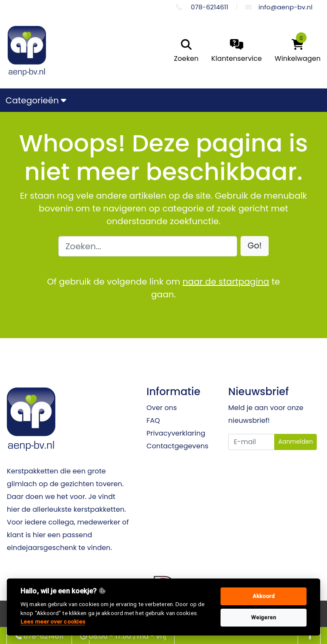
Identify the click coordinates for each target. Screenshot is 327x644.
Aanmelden (295, 442)
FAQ (153, 420)
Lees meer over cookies (53, 621)
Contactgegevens (177, 446)
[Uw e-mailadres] (251, 442)
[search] (184, 51)
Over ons (162, 408)
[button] (255, 246)
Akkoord (264, 596)
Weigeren (264, 617)
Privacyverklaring (176, 433)
